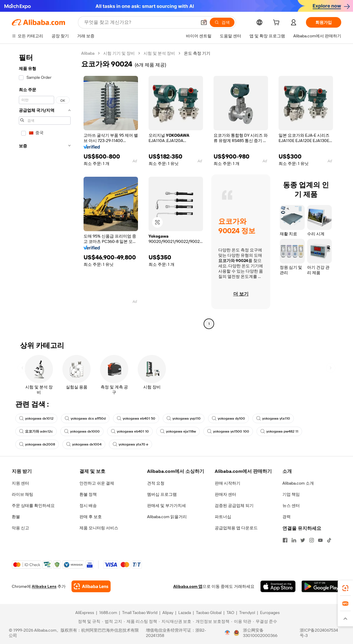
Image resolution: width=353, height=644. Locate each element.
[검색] (222, 22)
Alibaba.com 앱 (188, 586)
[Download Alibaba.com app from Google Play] (321, 586)
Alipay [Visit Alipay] (168, 613)
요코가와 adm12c (36, 431)
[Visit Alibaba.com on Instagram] (312, 540)
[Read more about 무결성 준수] (265, 621)
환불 (16, 517)
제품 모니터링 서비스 (99, 528)
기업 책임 (291, 494)
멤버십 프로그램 (162, 494)
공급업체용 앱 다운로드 (236, 528)
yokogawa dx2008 (37, 444)
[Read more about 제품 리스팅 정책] (140, 621)
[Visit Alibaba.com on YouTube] (320, 540)
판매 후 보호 (91, 517)
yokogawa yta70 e (130, 444)
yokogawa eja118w (178, 431)
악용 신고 (20, 528)
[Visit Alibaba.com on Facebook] (285, 540)
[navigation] (45, 189)
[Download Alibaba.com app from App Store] (278, 586)
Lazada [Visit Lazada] (185, 613)
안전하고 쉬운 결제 (97, 483)
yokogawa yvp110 (184, 418)
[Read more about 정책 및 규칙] (88, 621)
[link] (345, 588)
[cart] (277, 23)
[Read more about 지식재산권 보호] (175, 621)
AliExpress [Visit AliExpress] (85, 613)
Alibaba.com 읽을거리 (167, 517)
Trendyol (247, 613)
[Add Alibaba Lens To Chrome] (91, 586)
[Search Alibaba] (140, 22)
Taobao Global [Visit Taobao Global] (209, 613)
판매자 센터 (225, 494)
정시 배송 (88, 505)
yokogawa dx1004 (84, 444)
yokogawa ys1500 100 (228, 431)
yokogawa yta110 (273, 418)
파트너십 (223, 517)
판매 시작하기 (228, 483)
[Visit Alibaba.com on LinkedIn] (294, 540)
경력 (287, 517)
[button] (204, 22)
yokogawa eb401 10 (130, 431)
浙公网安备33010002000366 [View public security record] (260, 633)
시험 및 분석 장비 (159, 53)
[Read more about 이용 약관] (241, 621)
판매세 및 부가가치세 (166, 505)
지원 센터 (20, 483)
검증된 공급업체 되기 (234, 505)
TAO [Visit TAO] (230, 613)
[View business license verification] (227, 633)
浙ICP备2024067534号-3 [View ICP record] (319, 633)
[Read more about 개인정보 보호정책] (211, 621)
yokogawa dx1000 (82, 431)
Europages (270, 613)
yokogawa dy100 (228, 418)
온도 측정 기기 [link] (197, 53)
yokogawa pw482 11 (279, 431)
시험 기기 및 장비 (119, 53)
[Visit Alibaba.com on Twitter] (303, 540)
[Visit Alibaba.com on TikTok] (329, 540)
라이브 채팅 (23, 494)
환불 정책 (88, 494)
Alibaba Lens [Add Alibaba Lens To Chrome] (44, 586)
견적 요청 (156, 483)
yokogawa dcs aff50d (85, 418)
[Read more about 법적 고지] (112, 621)
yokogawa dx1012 (36, 418)
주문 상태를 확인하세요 (33, 505)
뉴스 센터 (291, 505)
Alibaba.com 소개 (298, 483)
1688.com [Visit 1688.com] (108, 613)
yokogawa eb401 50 (136, 418)
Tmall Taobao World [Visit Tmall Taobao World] (140, 613)
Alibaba (88, 53)
